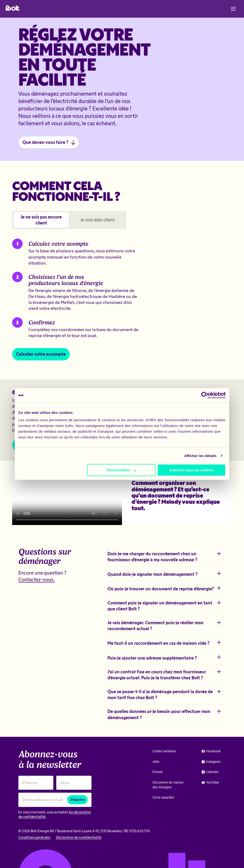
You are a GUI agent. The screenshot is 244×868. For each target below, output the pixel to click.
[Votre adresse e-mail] (55, 800)
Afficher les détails (200, 456)
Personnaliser (121, 470)
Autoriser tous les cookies (192, 470)
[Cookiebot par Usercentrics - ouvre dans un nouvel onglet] (205, 395)
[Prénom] (36, 783)
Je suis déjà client (98, 220)
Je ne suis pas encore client (41, 220)
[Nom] (74, 783)
